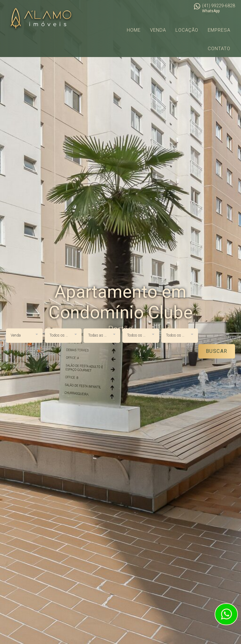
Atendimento (226, 614)
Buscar (217, 351)
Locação (187, 30)
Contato (219, 49)
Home (134, 30)
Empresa (219, 30)
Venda (158, 30)
